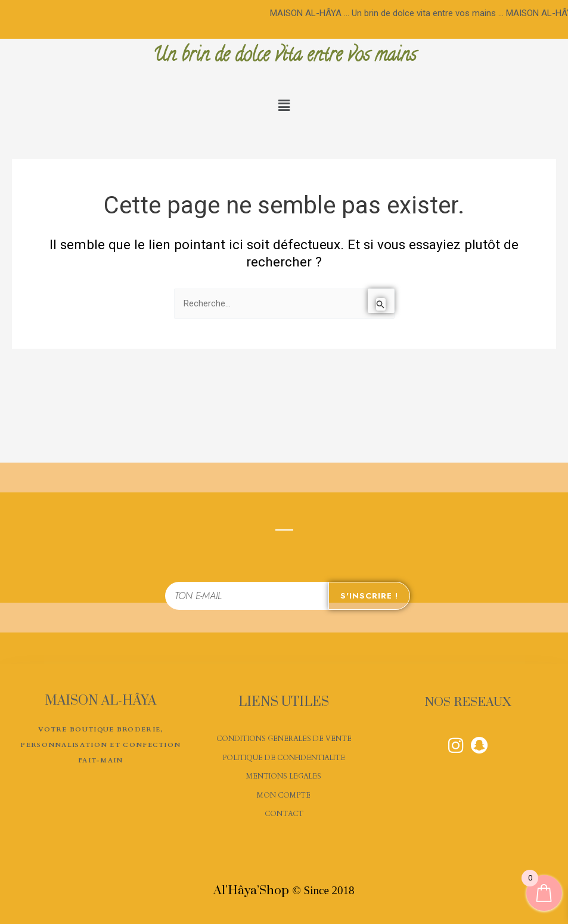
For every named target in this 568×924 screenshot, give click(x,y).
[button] (284, 106)
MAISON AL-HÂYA (100, 700)
